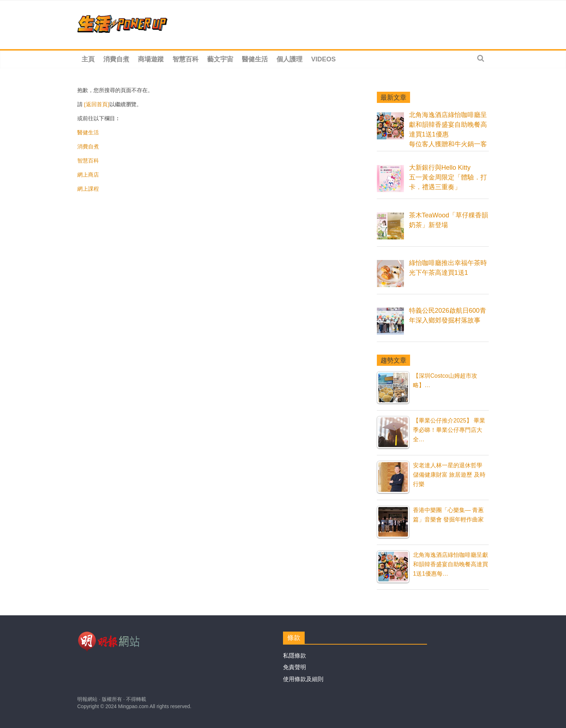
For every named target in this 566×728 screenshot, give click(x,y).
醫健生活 (255, 59)
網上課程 (88, 188)
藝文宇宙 (220, 59)
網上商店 (88, 174)
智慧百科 (186, 59)
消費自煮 (116, 59)
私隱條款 (295, 656)
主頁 (88, 59)
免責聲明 (295, 667)
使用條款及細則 (303, 679)
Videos (323, 59)
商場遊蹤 (151, 59)
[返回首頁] (97, 104)
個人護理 (289, 59)
